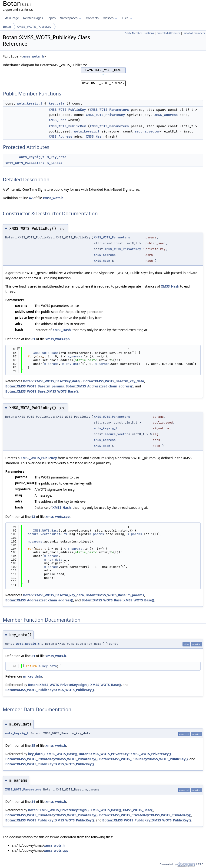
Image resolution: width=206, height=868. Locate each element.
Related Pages (33, 18)
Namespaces (70, 18)
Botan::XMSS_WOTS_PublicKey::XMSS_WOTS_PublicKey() (50, 690)
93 (33, 517)
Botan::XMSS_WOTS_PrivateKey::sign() (58, 685)
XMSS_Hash (58, 120)
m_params (55, 163)
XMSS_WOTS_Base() (106, 685)
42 (31, 198)
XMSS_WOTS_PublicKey (34, 27)
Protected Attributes (168, 33)
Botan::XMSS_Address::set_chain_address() (100, 386)
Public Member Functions (139, 33)
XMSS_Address (166, 115)
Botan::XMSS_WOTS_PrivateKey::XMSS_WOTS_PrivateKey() (125, 754)
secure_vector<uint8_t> (48, 534)
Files (127, 18)
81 (33, 339)
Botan (7, 27)
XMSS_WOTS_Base (46, 353)
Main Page (12, 18)
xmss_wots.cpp (57, 339)
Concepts (92, 18)
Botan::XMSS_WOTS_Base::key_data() (52, 381)
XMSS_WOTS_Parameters (109, 110)
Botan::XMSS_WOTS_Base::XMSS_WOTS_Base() (42, 391)
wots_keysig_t (30, 103)
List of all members (194, 33)
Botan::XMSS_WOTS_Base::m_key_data (114, 381)
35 (33, 745)
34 (33, 802)
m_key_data (56, 157)
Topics (51, 18)
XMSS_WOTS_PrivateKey (105, 115)
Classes (110, 18)
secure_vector (147, 131)
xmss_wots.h (33, 56)
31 (33, 656)
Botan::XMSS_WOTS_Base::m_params (35, 386)
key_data (57, 103)
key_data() (36, 754)
